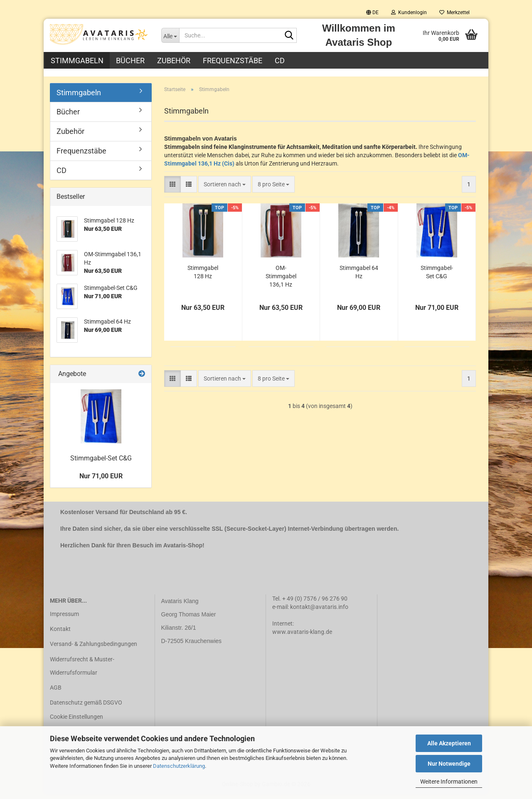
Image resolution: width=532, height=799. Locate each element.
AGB (56, 692)
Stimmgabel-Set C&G (437, 277)
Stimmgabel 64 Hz (359, 277)
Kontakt (60, 633)
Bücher (130, 61)
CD (280, 61)
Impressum (64, 618)
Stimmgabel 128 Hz (203, 277)
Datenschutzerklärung (179, 766)
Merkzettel (454, 12)
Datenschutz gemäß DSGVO (86, 707)
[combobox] (225, 189)
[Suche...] (170, 35)
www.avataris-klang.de (302, 636)
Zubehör (174, 61)
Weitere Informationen (449, 782)
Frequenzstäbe (233, 61)
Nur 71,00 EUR (101, 481)
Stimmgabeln (77, 61)
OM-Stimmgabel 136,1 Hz (281, 281)
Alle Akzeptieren (449, 743)
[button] (372, 12)
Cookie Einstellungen (76, 722)
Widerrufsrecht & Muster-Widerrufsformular (82, 670)
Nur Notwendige (449, 764)
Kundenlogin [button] (409, 12)
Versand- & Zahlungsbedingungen (94, 649)
